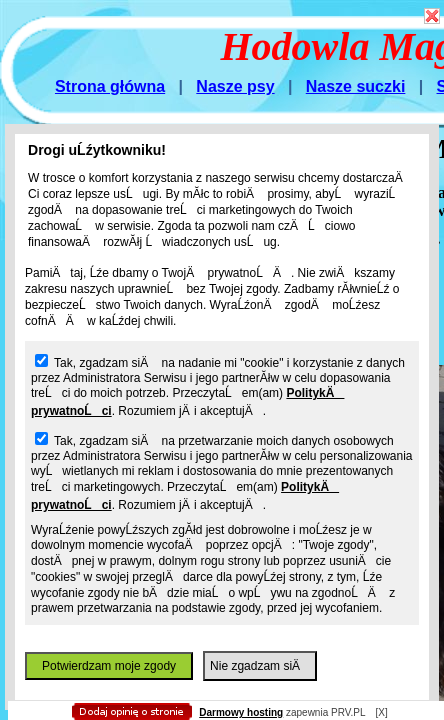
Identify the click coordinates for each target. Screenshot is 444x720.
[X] (381, 712)
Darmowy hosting (241, 712)
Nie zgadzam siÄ (260, 666)
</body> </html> (212, 100)
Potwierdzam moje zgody (109, 666)
